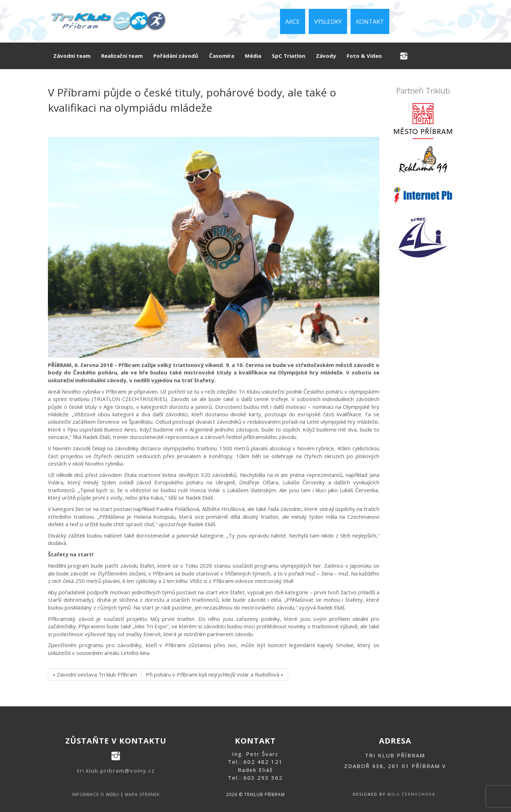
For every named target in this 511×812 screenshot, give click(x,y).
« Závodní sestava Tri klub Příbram (95, 674)
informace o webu (96, 794)
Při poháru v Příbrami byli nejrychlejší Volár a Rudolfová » (215, 674)
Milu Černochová (411, 794)
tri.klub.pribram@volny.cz (116, 771)
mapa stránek (142, 794)
